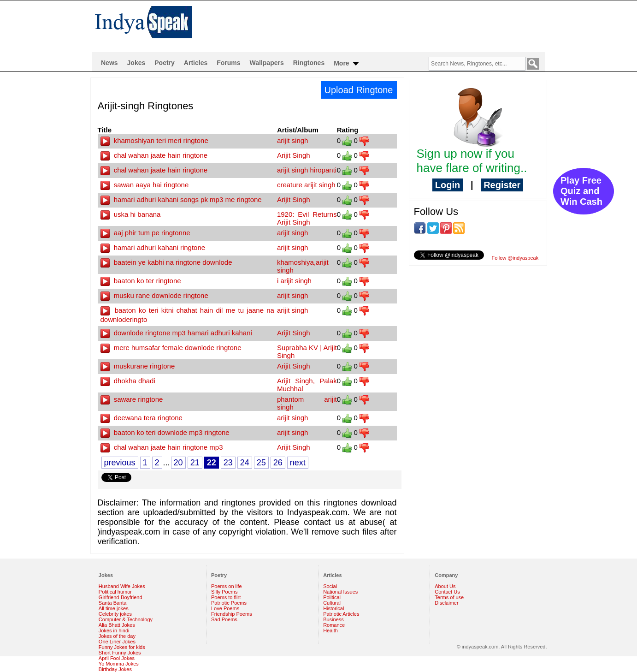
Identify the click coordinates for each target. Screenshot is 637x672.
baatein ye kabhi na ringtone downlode (166, 262)
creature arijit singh (306, 185)
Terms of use (449, 597)
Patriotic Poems (229, 603)
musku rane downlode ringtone (154, 295)
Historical (333, 608)
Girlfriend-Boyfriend (121, 597)
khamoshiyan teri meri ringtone (154, 140)
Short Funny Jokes (120, 653)
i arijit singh (294, 281)
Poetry (165, 63)
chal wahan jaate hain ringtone (154, 155)
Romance (334, 625)
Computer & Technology (126, 619)
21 (195, 463)
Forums (228, 63)
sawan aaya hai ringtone (145, 185)
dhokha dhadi (128, 381)
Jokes (136, 63)
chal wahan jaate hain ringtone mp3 (162, 447)
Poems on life (227, 586)
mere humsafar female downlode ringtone (171, 348)
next (298, 463)
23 (228, 463)
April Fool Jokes (117, 658)
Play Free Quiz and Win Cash (581, 191)
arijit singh (293, 140)
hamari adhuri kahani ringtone (153, 247)
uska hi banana (131, 214)
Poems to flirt (226, 597)
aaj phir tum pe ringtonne (145, 233)
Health (330, 630)
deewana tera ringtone (142, 418)
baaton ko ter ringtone (141, 281)
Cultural (332, 603)
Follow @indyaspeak (515, 258)
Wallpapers (267, 63)
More (347, 64)
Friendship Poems (232, 614)
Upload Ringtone (359, 90)
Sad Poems (224, 619)
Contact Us (447, 592)
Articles (196, 63)
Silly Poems (224, 592)
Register (502, 185)
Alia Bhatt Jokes (117, 625)
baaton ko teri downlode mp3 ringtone (165, 432)
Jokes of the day (117, 636)
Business (333, 619)
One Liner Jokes (117, 642)
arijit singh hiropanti (307, 170)
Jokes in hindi (114, 630)
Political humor (115, 592)
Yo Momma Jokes (119, 664)
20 (178, 463)
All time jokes (114, 608)
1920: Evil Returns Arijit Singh (307, 218)
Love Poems (225, 608)
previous (120, 463)
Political (332, 597)
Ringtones (309, 63)
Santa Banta (113, 603)
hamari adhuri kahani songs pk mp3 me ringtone (181, 199)
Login (448, 185)
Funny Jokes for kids (122, 647)
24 (245, 463)
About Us (445, 586)
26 (278, 463)
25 (261, 463)
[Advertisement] (378, 26)
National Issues (340, 592)
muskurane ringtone (138, 366)
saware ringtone (132, 399)
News (109, 63)
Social (330, 586)
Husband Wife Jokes (122, 586)
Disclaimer (446, 603)
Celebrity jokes (115, 614)
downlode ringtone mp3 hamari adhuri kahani (176, 333)
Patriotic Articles (341, 614)
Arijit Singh (294, 155)
